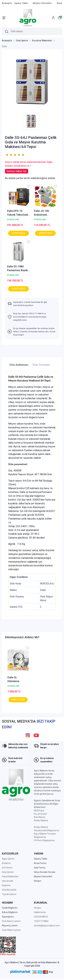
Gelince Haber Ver (17, 171)
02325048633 (41, 917)
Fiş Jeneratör (41, 814)
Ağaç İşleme (8, 859)
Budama (6, 863)
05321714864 (41, 921)
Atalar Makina (41, 820)
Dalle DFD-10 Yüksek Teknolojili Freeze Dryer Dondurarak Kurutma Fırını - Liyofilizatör (18, 213)
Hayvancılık (7, 881)
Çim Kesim (7, 868)
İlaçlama (6, 885)
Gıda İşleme (8, 872)
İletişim (38, 908)
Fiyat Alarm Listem (11, 930)
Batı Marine (40, 817)
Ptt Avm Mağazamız (44, 840)
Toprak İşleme (9, 894)
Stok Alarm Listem (11, 921)
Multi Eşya (39, 810)
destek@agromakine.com (47, 926)
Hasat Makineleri (10, 876)
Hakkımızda (40, 912)
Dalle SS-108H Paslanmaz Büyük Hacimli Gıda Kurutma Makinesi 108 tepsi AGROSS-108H (18, 269)
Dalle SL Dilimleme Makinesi (13, 680)
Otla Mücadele (9, 890)
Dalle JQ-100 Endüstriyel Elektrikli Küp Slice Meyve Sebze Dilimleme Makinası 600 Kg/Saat (45, 213)
